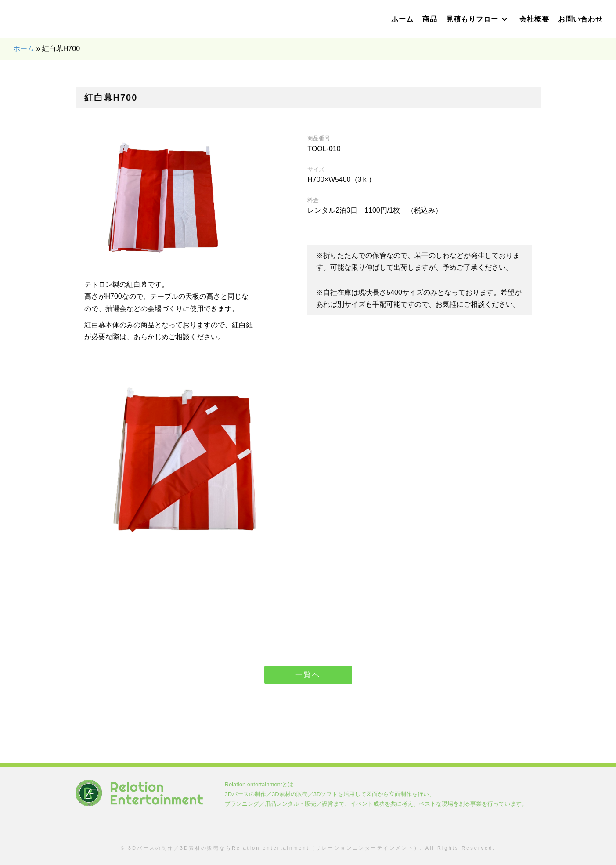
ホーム (24, 49)
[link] (402, 19)
